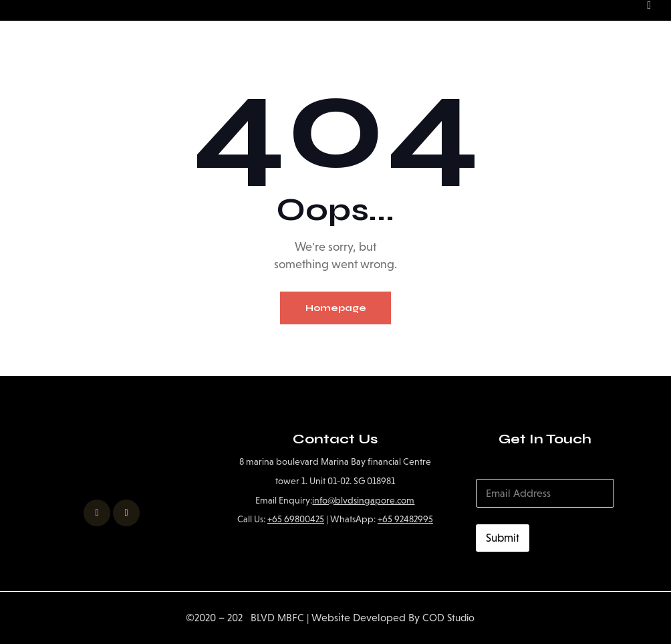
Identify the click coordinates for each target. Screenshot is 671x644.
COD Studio (449, 618)
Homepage (336, 308)
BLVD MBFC (272, 618)
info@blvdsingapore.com (363, 500)
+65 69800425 (296, 518)
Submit (503, 538)
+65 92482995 (405, 518)
